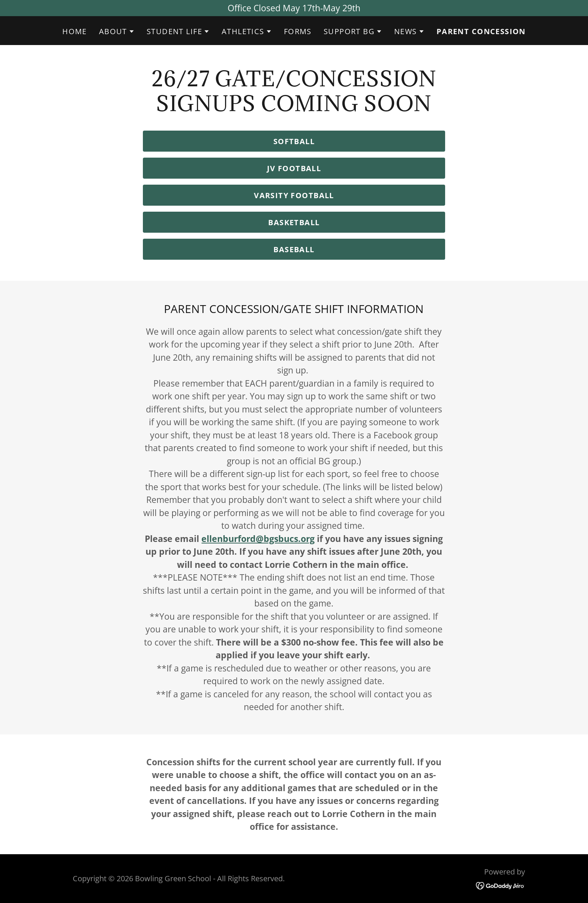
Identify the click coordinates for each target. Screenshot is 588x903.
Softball (294, 141)
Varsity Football (294, 195)
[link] (500, 885)
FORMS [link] (298, 31)
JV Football (294, 168)
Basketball (294, 222)
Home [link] (75, 31)
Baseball (294, 249)
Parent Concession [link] (481, 32)
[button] (117, 32)
